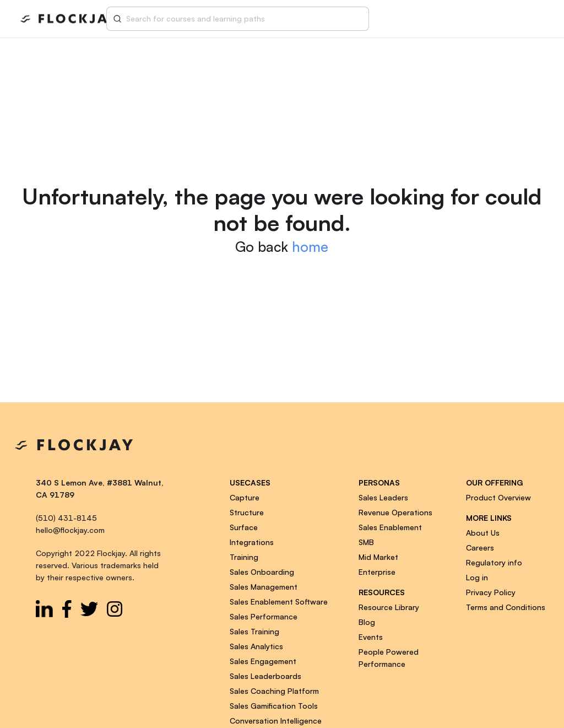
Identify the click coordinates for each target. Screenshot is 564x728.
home (310, 247)
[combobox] (245, 19)
